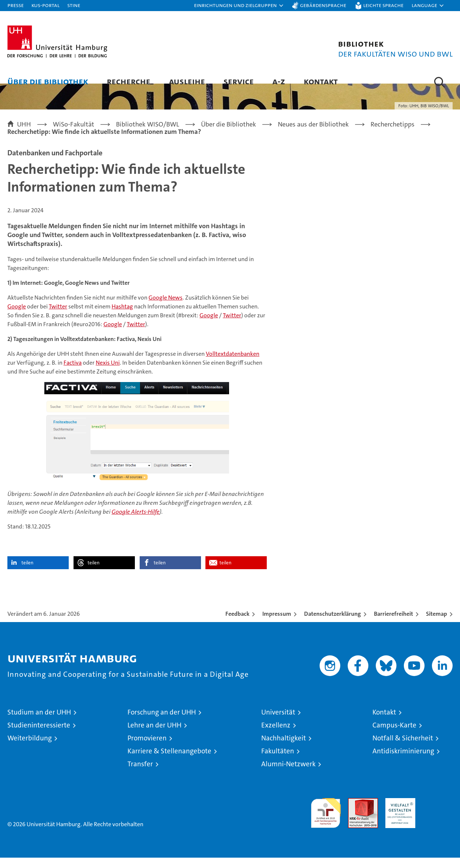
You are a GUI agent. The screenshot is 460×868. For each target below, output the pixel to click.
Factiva (73, 373)
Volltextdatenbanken (233, 364)
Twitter (58, 317)
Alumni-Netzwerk (288, 774)
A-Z (279, 81)
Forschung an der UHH (162, 722)
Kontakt (321, 81)
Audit (355, 812)
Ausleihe (187, 81)
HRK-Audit (398, 812)
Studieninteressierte (39, 735)
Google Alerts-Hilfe (136, 522)
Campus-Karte (394, 735)
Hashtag (122, 317)
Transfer (140, 774)
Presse (16, 5)
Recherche (129, 81)
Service (239, 81)
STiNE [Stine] (74, 5)
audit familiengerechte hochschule (326, 820)
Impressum (277, 624)
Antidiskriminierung (403, 761)
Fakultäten (278, 761)
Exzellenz (276, 735)
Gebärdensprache (323, 5)
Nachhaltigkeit (284, 748)
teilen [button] (27, 573)
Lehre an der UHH (154, 735)
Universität (278, 722)
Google (17, 317)
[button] (239, 6)
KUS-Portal (45, 5)
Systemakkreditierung (438, 812)
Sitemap (437, 624)
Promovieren (147, 748)
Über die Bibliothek (48, 81)
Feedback (237, 624)
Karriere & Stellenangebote (169, 761)
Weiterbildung (30, 748)
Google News (166, 308)
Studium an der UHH (39, 722)
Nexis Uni (108, 373)
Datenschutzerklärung (333, 624)
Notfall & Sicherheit (403, 748)
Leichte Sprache (383, 5)
